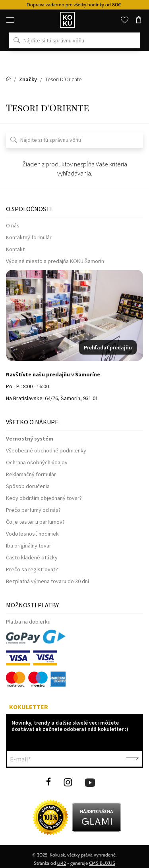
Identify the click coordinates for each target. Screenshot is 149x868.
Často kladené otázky (32, 557)
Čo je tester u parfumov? (35, 522)
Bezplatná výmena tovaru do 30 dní (47, 581)
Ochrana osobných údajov (37, 462)
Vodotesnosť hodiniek (32, 534)
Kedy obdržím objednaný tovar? (44, 498)
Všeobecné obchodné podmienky (46, 450)
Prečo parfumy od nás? (33, 510)
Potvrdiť (132, 759)
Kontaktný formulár (29, 237)
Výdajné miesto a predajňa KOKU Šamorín (55, 261)
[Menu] (10, 20)
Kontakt (15, 249)
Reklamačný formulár (31, 474)
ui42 (62, 863)
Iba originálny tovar (29, 546)
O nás (13, 225)
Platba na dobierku (28, 622)
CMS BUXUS (102, 863)
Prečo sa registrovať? (32, 569)
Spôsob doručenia (28, 486)
